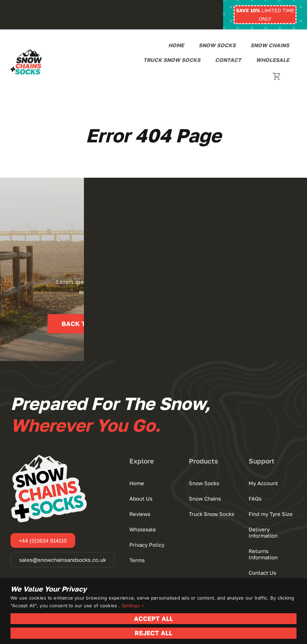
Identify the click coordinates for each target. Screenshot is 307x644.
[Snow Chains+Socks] (26, 52)
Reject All (153, 633)
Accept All (153, 618)
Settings (133, 606)
